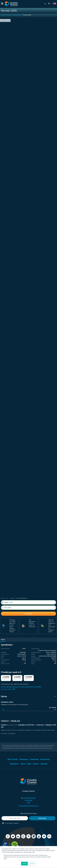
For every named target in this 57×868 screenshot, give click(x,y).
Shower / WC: (5, 664)
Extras (4, 696)
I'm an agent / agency (11, 823)
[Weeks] (28, 608)
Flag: (33, 664)
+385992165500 (29, 798)
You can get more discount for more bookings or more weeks (21, 687)
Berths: (33, 662)
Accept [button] (24, 864)
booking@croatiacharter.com (28, 806)
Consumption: (36, 658)
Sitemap (44, 764)
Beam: (33, 654)
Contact (36, 764)
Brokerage (24, 759)
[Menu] (2, 4)
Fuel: (2, 658)
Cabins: (3, 662)
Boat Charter (13, 759)
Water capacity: (36, 660)
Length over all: (36, 652)
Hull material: (5, 654)
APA (3, 709)
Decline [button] (32, 864)
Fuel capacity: (5, 660)
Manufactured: (5, 649)
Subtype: (4, 652)
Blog (29, 764)
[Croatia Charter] (11, 4)
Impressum (14, 764)
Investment (34, 759)
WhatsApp (29, 800)
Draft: (3, 656)
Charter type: (35, 649)
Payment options (9, 689)
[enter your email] (15, 818)
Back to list (6, 20)
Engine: (33, 656)
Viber (28, 802)
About (3, 640)
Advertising (45, 759)
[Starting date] (28, 602)
